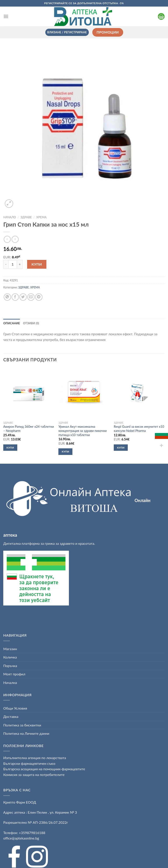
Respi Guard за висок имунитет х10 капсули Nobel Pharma (139, 429)
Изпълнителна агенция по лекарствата (35, 758)
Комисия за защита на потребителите (34, 775)
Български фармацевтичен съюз (30, 763)
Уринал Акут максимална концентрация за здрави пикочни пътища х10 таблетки (82, 431)
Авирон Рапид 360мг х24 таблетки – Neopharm (29, 429)
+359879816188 (32, 833)
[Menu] (6, 16)
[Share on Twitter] (23, 297)
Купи (37, 264)
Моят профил (14, 674)
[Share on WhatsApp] (7, 297)
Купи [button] (10, 448)
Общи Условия (15, 708)
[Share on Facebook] (15, 297)
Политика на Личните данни (26, 733)
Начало (10, 217)
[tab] (12, 323)
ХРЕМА (41, 217)
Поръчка (10, 666)
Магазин (10, 649)
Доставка (11, 716)
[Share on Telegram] (39, 297)
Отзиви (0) (31, 323)
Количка (10, 657)
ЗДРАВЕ (26, 217)
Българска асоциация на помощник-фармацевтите (44, 769)
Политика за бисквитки (22, 725)
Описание (12, 323)
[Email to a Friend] (31, 297)
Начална (10, 683)
